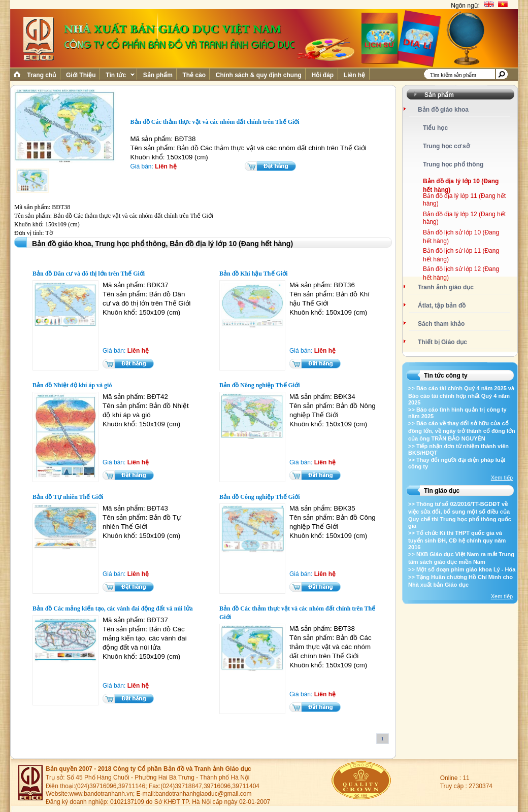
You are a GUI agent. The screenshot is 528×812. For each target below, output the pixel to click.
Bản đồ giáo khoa (443, 110)
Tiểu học (435, 128)
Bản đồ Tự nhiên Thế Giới (68, 497)
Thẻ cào (194, 75)
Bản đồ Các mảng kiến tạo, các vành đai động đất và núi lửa (113, 608)
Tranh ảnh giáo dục (446, 287)
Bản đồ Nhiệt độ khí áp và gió (72, 385)
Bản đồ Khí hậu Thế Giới (254, 274)
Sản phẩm (158, 75)
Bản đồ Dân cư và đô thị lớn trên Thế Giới (89, 274)
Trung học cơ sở (446, 146)
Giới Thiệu (81, 75)
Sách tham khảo (441, 324)
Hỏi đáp (322, 75)
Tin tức (119, 75)
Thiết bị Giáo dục (442, 342)
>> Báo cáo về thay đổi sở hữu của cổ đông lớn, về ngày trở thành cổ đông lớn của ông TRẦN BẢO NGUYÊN (462, 431)
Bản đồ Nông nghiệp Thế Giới (260, 385)
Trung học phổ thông (453, 164)
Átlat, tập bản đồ (442, 306)
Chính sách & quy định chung (258, 75)
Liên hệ (355, 75)
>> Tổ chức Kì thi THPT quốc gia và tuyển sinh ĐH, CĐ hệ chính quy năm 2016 (457, 540)
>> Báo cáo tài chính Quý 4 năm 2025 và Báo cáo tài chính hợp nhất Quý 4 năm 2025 (461, 395)
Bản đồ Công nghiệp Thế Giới (260, 497)
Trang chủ (42, 75)
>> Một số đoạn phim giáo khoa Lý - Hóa (462, 569)
